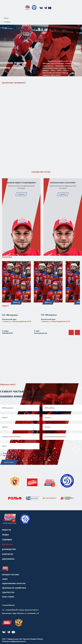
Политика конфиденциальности (14, 641)
